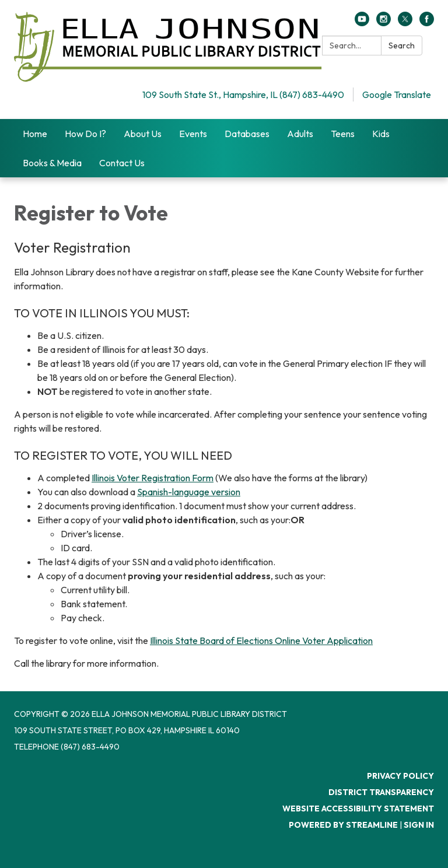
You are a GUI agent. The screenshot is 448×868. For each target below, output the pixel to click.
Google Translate (397, 94)
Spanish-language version (189, 492)
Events (193, 134)
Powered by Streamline (343, 825)
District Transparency (381, 792)
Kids (381, 134)
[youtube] (362, 23)
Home (35, 134)
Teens (343, 134)
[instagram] (384, 23)
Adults (300, 134)
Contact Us (122, 163)
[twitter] (405, 23)
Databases (247, 134)
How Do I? (85, 134)
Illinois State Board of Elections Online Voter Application (261, 640)
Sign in (419, 825)
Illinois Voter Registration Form (153, 478)
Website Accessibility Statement (358, 808)
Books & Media (52, 163)
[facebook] (427, 23)
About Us (143, 134)
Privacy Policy (400, 776)
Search (402, 45)
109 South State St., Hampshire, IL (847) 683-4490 (243, 94)
